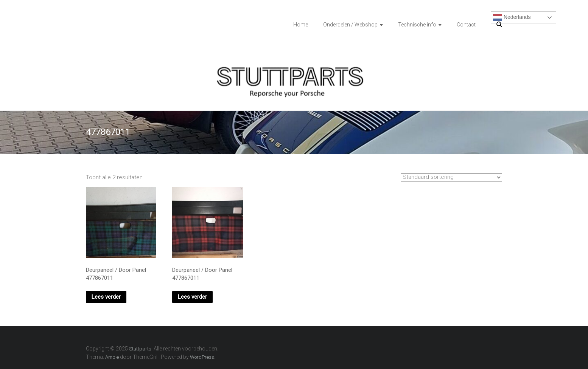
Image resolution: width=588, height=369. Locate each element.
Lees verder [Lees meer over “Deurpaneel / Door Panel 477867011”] (106, 297)
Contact (466, 25)
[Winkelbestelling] (451, 177)
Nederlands (512, 17)
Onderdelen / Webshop (350, 25)
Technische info (417, 25)
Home (301, 25)
